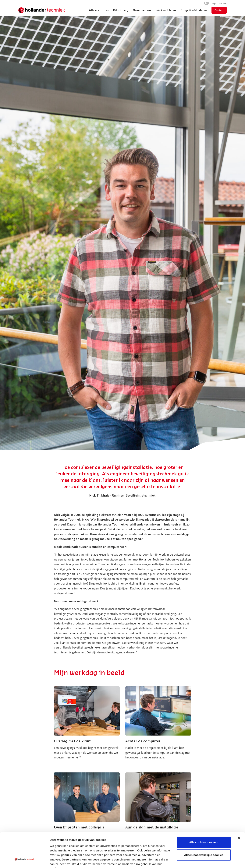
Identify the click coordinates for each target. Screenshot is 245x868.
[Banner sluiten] (239, 820)
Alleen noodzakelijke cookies (204, 836)
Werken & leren (166, 10)
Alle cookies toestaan (204, 824)
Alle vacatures (99, 10)
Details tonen (59, 861)
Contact (219, 10)
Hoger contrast (219, 3)
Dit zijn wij (121, 10)
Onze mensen (142, 10)
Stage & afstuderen (194, 10)
